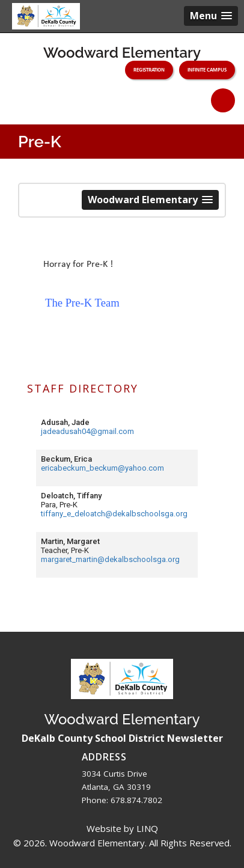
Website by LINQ (122, 828)
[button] (211, 16)
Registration (149, 70)
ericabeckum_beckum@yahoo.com (102, 468)
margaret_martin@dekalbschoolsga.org (110, 559)
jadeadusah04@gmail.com (87, 431)
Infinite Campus (207, 70)
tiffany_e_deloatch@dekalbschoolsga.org (114, 514)
